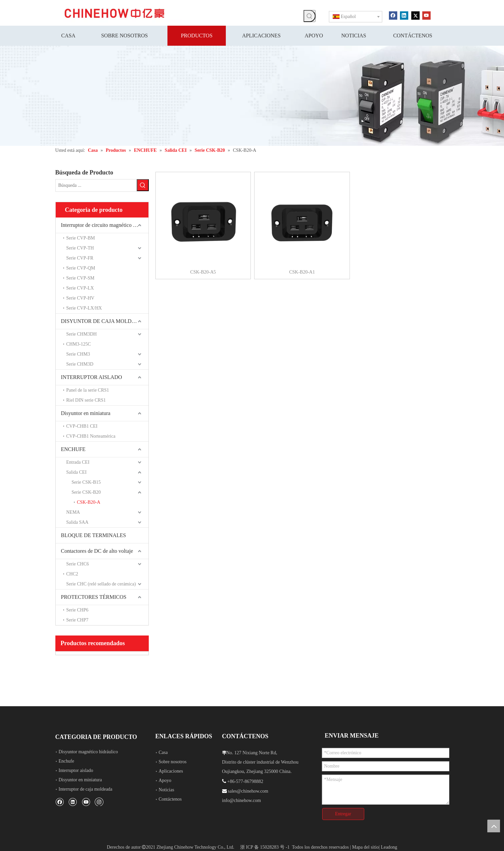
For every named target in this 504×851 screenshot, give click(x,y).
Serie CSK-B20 (86, 492)
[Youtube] (426, 15)
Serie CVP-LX (80, 288)
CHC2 (72, 574)
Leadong (389, 847)
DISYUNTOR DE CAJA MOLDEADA (104, 321)
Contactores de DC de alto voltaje (97, 551)
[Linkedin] (404, 15)
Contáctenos (170, 799)
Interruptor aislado (76, 770)
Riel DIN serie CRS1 (86, 400)
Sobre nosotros (173, 762)
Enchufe (67, 761)
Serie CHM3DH (82, 334)
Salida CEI (77, 472)
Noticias (167, 790)
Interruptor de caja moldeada (86, 789)
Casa (163, 752)
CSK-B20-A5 (203, 272)
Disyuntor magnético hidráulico (88, 752)
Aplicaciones (171, 771)
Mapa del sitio (365, 847)
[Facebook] (393, 15)
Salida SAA (78, 522)
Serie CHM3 (78, 354)
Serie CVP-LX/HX (84, 308)
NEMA (73, 512)
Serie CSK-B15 (86, 482)
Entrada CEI (78, 462)
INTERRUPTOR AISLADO (92, 377)
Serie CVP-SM (80, 278)
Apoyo (165, 780)
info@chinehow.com (242, 800)
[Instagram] (99, 802)
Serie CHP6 (78, 610)
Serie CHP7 (78, 620)
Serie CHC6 (78, 564)
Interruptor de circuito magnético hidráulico (105, 225)
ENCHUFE (73, 449)
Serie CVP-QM (81, 268)
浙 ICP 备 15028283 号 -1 (265, 847)
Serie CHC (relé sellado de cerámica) (101, 584)
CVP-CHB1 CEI (82, 426)
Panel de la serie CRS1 (88, 390)
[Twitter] (415, 15)
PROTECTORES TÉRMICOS (94, 597)
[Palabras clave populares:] (310, 16)
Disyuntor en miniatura (86, 413)
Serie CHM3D (80, 364)
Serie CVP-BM (81, 238)
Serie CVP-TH (80, 248)
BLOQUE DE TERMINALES (94, 535)
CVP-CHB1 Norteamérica (91, 436)
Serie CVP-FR (80, 258)
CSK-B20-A (89, 502)
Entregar (343, 814)
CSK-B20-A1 (302, 272)
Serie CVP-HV (80, 298)
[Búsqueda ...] (96, 185)
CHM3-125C (79, 344)
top (494, 826)
